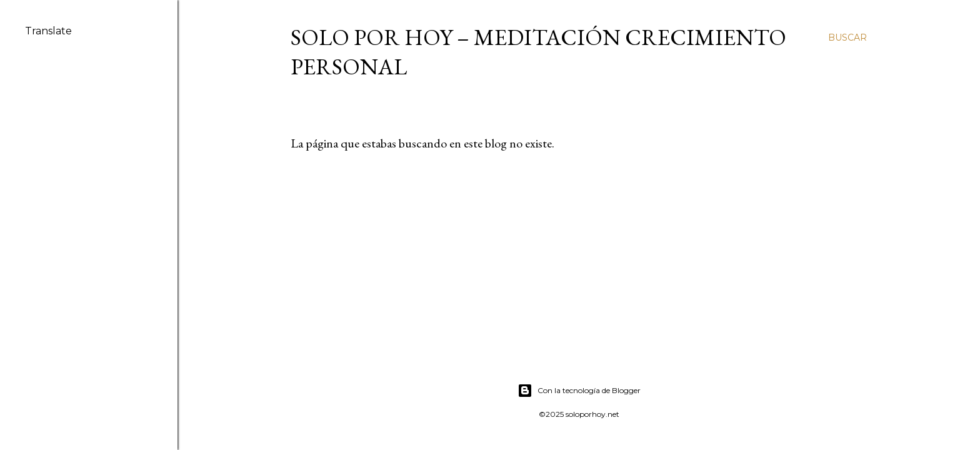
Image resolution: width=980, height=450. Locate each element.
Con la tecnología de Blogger (579, 391)
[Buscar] (847, 37)
